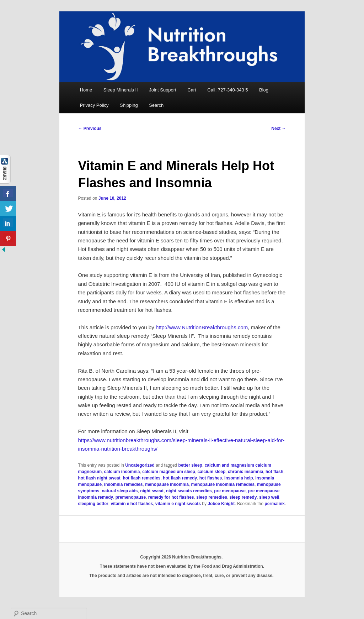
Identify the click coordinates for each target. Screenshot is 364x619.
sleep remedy (243, 497)
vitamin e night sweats (178, 504)
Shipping (129, 105)
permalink (275, 504)
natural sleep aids (120, 491)
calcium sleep (212, 472)
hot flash (274, 472)
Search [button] (156, 105)
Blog (264, 90)
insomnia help (239, 478)
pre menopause (230, 491)
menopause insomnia (167, 484)
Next (279, 128)
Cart (192, 90)
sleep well (269, 497)
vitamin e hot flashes (132, 504)
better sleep (190, 465)
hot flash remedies (141, 478)
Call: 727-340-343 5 (227, 90)
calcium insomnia (122, 472)
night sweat (152, 491)
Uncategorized (140, 465)
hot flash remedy (180, 478)
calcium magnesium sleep (169, 472)
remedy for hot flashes (171, 497)
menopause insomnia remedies (223, 484)
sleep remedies (212, 497)
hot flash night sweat (99, 478)
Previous (90, 128)
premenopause (131, 497)
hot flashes (211, 478)
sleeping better (93, 504)
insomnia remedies (124, 484)
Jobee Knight (221, 504)
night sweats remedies (189, 491)
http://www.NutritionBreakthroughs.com (202, 327)
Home (86, 90)
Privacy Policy (94, 105)
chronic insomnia (245, 472)
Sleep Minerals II (121, 90)
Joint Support (163, 90)
